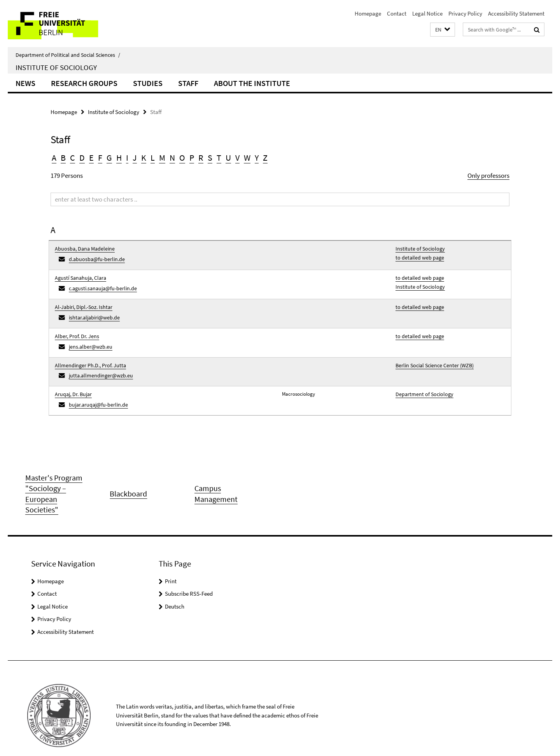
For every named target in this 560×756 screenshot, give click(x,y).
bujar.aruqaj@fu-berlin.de (96, 390)
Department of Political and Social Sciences (68, 55)
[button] (443, 30)
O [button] (182, 158)
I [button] (127, 158)
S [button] (210, 158)
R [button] (201, 158)
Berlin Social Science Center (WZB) (432, 354)
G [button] (109, 158)
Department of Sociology (422, 381)
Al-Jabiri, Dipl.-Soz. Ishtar (81, 301)
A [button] (54, 158)
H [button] (119, 158)
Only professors (488, 175)
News (25, 83)
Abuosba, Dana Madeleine (82, 248)
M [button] (162, 158)
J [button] (135, 158)
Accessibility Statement (516, 13)
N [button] (172, 158)
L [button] (153, 158)
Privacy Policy (465, 13)
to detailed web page (417, 256)
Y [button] (257, 158)
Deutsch (175, 592)
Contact (397, 13)
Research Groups (84, 83)
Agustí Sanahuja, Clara (79, 275)
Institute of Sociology (56, 67)
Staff (188, 83)
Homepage (368, 13)
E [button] (91, 158)
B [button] (63, 158)
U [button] (228, 158)
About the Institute (252, 83)
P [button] (192, 158)
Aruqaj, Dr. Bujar (72, 381)
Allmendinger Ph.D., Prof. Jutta (87, 354)
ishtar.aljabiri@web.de (92, 311)
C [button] (73, 158)
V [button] (237, 158)
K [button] (144, 158)
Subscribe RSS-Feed (189, 579)
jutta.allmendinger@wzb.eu (98, 364)
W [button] (247, 158)
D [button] (82, 158)
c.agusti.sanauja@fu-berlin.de (100, 284)
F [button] (100, 158)
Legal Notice (427, 13)
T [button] (219, 158)
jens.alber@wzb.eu (88, 337)
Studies (148, 83)
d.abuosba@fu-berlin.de (94, 258)
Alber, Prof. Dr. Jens (75, 328)
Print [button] (171, 567)
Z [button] (265, 158)
